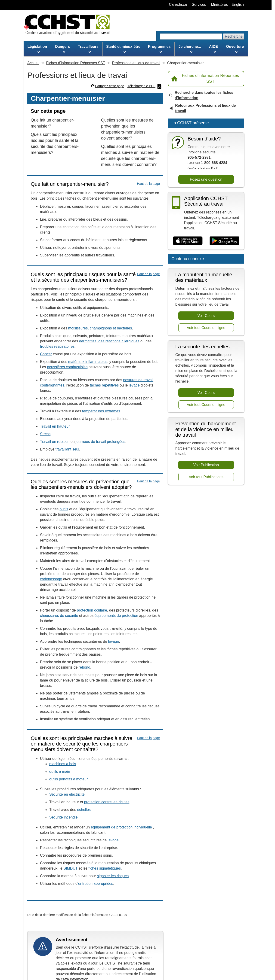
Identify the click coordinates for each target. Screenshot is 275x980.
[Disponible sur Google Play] (224, 241)
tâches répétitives (104, 385)
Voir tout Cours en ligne (206, 328)
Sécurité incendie (63, 817)
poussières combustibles (67, 367)
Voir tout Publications (206, 477)
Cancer (46, 354)
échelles (84, 810)
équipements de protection (116, 616)
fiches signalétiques (105, 868)
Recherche (234, 36)
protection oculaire (92, 610)
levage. (114, 840)
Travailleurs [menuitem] (88, 49)
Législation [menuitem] (37, 49)
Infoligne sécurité (202, 152)
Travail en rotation (55, 442)
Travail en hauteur (55, 426)
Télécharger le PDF (145, 86)
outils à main (60, 772)
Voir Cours (206, 316)
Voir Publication (206, 465)
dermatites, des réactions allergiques (109, 341)
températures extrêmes (101, 411)
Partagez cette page (108, 86)
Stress (45, 434)
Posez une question (206, 179)
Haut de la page (148, 184)
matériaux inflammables (88, 362)
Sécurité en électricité (67, 794)
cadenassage (51, 579)
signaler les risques (113, 876)
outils (64, 509)
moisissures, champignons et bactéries (100, 328)
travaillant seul (67, 449)
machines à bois (63, 764)
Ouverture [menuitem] (235, 49)
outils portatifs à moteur (68, 779)
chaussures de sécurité (59, 616)
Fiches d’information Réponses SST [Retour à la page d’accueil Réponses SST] (205, 79)
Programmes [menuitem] (159, 49)
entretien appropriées (96, 884)
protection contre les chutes (107, 802)
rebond (84, 667)
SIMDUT (70, 868)
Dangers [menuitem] (62, 49)
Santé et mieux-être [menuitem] (123, 49)
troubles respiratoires (57, 346)
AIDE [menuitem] (213, 49)
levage (134, 385)
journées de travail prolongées (100, 442)
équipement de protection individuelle (121, 827)
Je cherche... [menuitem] (190, 49)
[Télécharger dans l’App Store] (188, 241)
